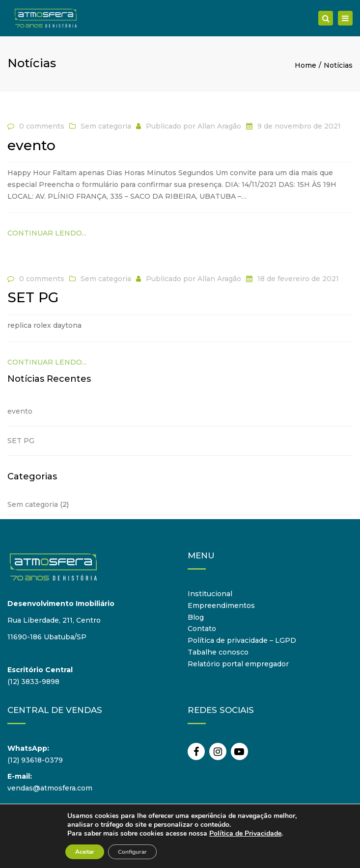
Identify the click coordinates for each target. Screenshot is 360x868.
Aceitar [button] (85, 852)
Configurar (132, 852)
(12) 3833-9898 (33, 682)
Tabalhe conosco (218, 652)
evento (20, 411)
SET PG (21, 441)
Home (305, 65)
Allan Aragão (219, 126)
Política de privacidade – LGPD (242, 640)
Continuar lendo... (47, 233)
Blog (196, 617)
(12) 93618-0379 (35, 760)
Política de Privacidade (245, 833)
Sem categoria (106, 126)
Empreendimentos (221, 605)
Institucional (210, 594)
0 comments (42, 126)
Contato (202, 629)
